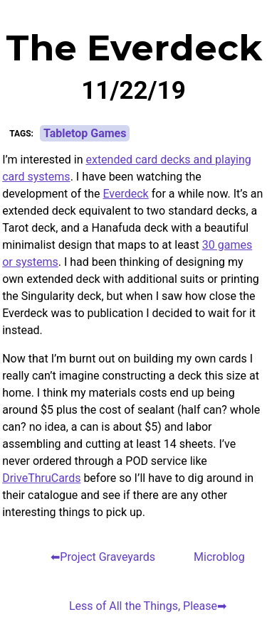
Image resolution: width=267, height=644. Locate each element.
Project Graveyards (108, 557)
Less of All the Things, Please (143, 606)
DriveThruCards (41, 478)
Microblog (219, 557)
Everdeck (125, 194)
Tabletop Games (85, 133)
